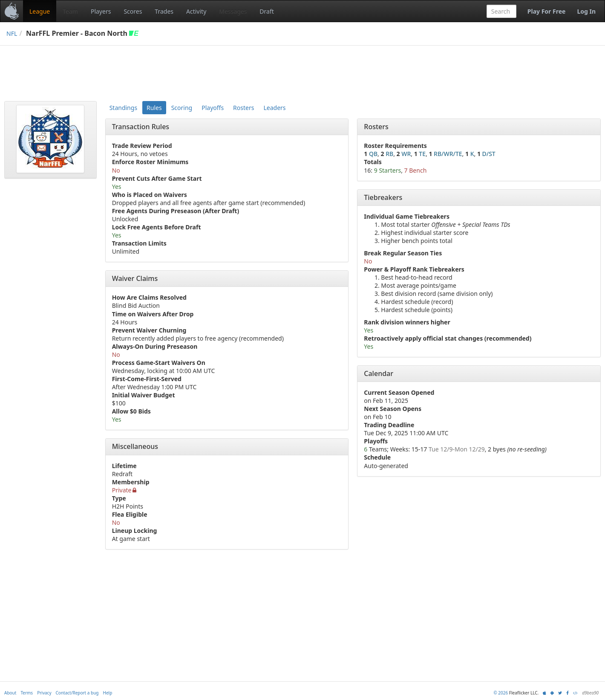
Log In (586, 11)
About (10, 693)
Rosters (243, 108)
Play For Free (547, 11)
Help (108, 693)
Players (101, 11)
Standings (123, 108)
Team (70, 11)
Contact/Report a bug (77, 693)
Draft (266, 11)
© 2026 (501, 693)
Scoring (182, 108)
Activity (196, 11)
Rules (154, 108)
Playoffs (213, 108)
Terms (27, 693)
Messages (233, 11)
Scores (133, 11)
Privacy (44, 693)
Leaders (274, 108)
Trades (164, 11)
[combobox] (501, 11)
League (40, 11)
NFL (12, 33)
